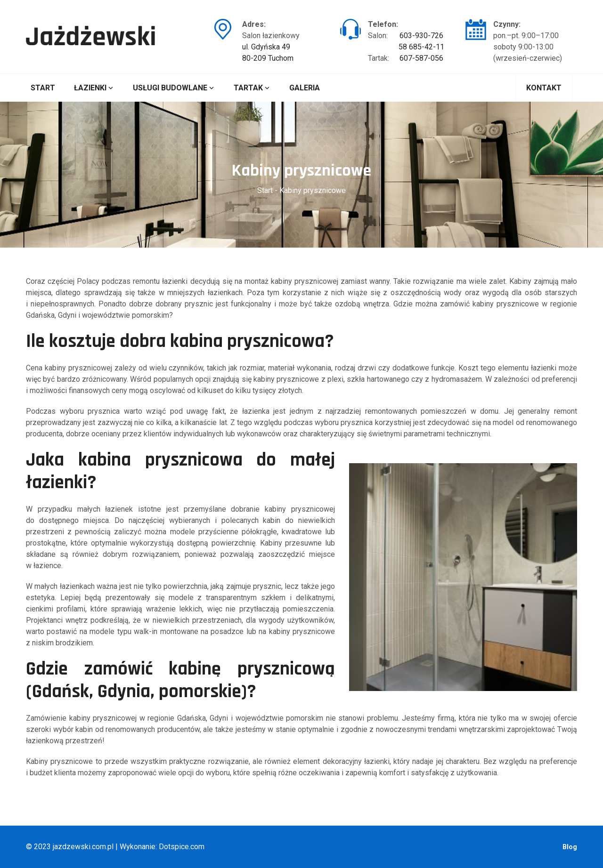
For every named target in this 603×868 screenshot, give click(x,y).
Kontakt (544, 88)
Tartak (252, 88)
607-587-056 (421, 58)
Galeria (305, 88)
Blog (570, 847)
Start (43, 88)
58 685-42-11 (421, 47)
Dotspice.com (182, 847)
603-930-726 (421, 36)
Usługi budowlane (174, 88)
